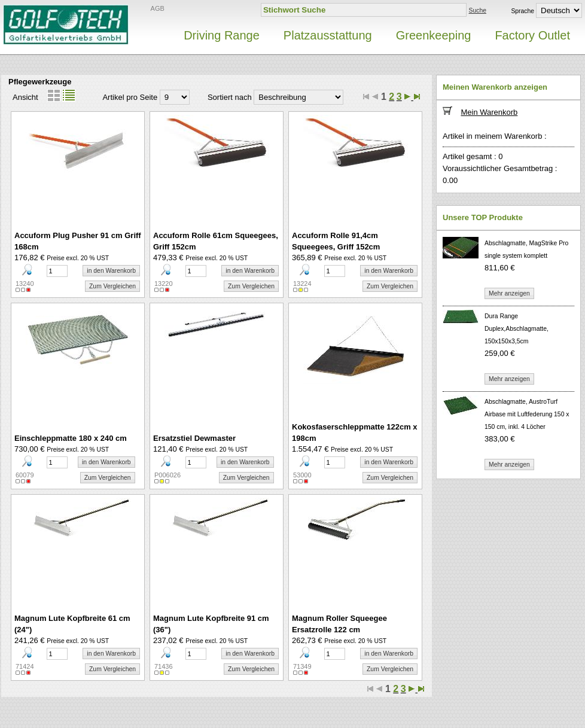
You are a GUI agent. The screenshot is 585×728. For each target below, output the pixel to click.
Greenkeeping (434, 35)
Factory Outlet (532, 35)
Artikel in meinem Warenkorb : (495, 136)
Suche (478, 10)
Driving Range (222, 35)
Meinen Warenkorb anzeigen (495, 87)
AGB (158, 8)
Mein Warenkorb (489, 112)
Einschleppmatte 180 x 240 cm (71, 438)
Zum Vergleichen (112, 286)
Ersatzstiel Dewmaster (194, 438)
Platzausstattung (328, 35)
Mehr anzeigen (509, 293)
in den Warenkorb (111, 271)
